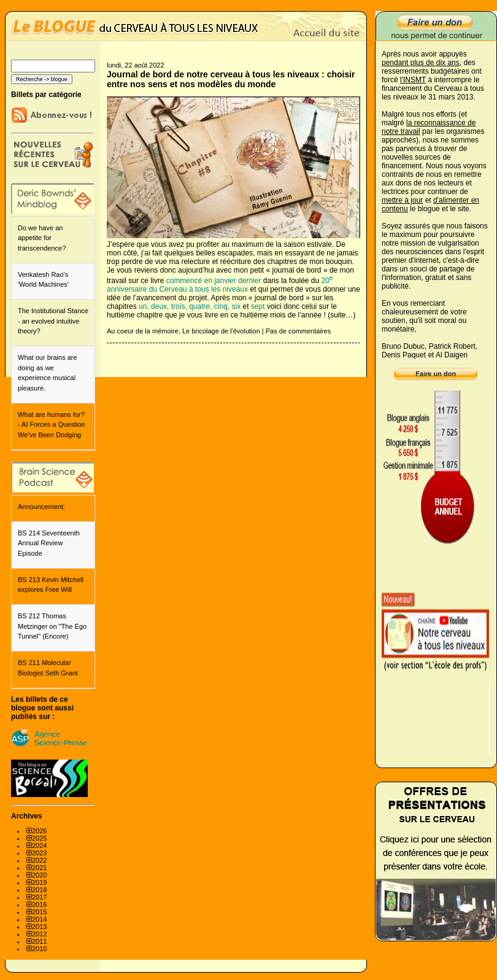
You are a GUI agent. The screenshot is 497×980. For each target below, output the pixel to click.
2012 (39, 934)
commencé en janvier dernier (214, 281)
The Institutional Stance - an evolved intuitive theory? (53, 321)
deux (159, 306)
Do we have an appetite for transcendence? (42, 238)
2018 (39, 890)
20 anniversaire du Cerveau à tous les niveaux (220, 285)
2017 (39, 897)
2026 (39, 831)
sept (258, 306)
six (237, 306)
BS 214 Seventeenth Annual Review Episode (49, 543)
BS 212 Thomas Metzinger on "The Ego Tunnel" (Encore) (52, 626)
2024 (39, 846)
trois (178, 306)
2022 (39, 860)
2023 (39, 853)
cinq (221, 306)
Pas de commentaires (298, 331)
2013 (39, 927)
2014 (39, 919)
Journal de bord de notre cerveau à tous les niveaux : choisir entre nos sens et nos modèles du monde (231, 79)
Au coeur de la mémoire (143, 331)
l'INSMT (413, 80)
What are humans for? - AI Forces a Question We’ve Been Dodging (51, 425)
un (143, 306)
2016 (39, 904)
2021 (39, 868)
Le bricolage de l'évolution (221, 331)
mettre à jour (402, 200)
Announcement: (41, 507)
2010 (39, 949)
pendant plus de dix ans (421, 63)
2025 (39, 838)
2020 (39, 875)
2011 (39, 941)
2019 (39, 882)
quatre (199, 306)
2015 (39, 912)
